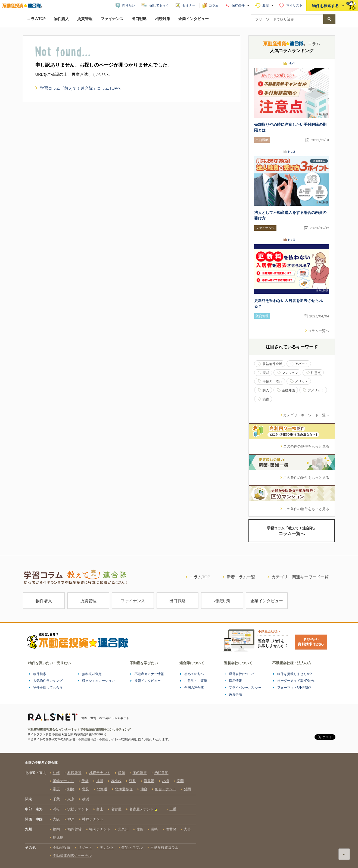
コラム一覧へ (315, 331)
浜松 (56, 809)
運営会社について (242, 674)
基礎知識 (288, 390)
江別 (133, 781)
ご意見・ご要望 (196, 681)
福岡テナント (100, 829)
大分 (187, 829)
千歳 (85, 781)
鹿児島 (58, 837)
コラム (214, 5)
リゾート (85, 847)
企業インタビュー (194, 19)
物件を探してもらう (48, 688)
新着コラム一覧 (237, 577)
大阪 (56, 819)
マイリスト (294, 5)
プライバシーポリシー (245, 688)
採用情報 (235, 681)
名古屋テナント (141, 809)
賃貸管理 (85, 19)
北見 (86, 789)
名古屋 (116, 809)
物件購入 (61, 19)
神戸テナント (93, 819)
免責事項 (235, 694)
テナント (107, 847)
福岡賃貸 (74, 829)
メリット (301, 381)
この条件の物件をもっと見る (303, 446)
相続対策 (163, 19)
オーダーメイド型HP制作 (296, 681)
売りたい (129, 5)
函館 (122, 773)
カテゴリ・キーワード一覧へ (303, 415)
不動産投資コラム (164, 847)
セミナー (189, 5)
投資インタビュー (148, 681)
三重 (173, 809)
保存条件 (238, 5)
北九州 (123, 829)
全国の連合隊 (194, 688)
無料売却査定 (92, 674)
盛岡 (187, 789)
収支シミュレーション (98, 681)
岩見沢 (149, 781)
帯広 (56, 789)
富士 (100, 809)
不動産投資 (62, 847)
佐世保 (171, 829)
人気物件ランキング (48, 681)
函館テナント (63, 781)
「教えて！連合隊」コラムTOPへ (81, 88)
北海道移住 (124, 789)
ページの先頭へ (344, 854)
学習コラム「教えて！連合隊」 (292, 531)
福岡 (56, 829)
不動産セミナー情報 (149, 674)
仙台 (144, 789)
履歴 (266, 5)
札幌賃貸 (74, 773)
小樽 (166, 781)
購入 (266, 390)
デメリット (316, 390)
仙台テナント (166, 789)
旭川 (100, 781)
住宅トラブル (132, 847)
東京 (71, 799)
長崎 (154, 829)
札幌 (56, 773)
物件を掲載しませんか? (295, 674)
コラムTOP (36, 19)
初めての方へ (194, 674)
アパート (301, 364)
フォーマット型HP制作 (294, 688)
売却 (266, 373)
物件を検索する (325, 6)
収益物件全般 (272, 364)
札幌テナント (100, 773)
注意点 (316, 373)
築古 (266, 399)
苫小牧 (116, 781)
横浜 (86, 799)
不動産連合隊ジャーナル (72, 856)
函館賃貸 (140, 773)
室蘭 (180, 781)
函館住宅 (161, 773)
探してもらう (159, 5)
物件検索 (40, 674)
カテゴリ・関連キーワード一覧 (296, 577)
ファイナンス (112, 19)
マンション (290, 373)
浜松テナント (78, 809)
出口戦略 (139, 19)
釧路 (71, 789)
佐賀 (140, 829)
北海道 (102, 789)
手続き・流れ (272, 381)
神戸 (71, 819)
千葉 (56, 799)
